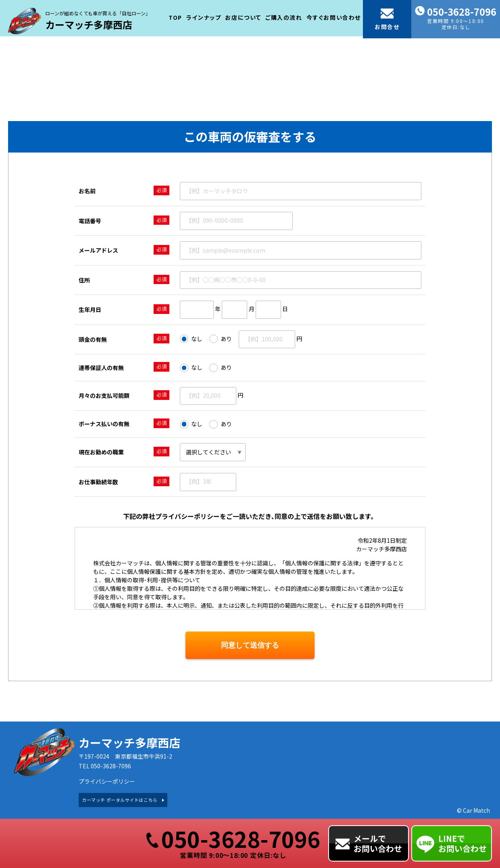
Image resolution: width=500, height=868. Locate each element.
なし (191, 339)
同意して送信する (250, 645)
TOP (175, 16)
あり (221, 339)
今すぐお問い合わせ (334, 16)
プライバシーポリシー (107, 781)
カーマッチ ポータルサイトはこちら (120, 800)
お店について (243, 16)
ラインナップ (204, 16)
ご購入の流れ (284, 16)
